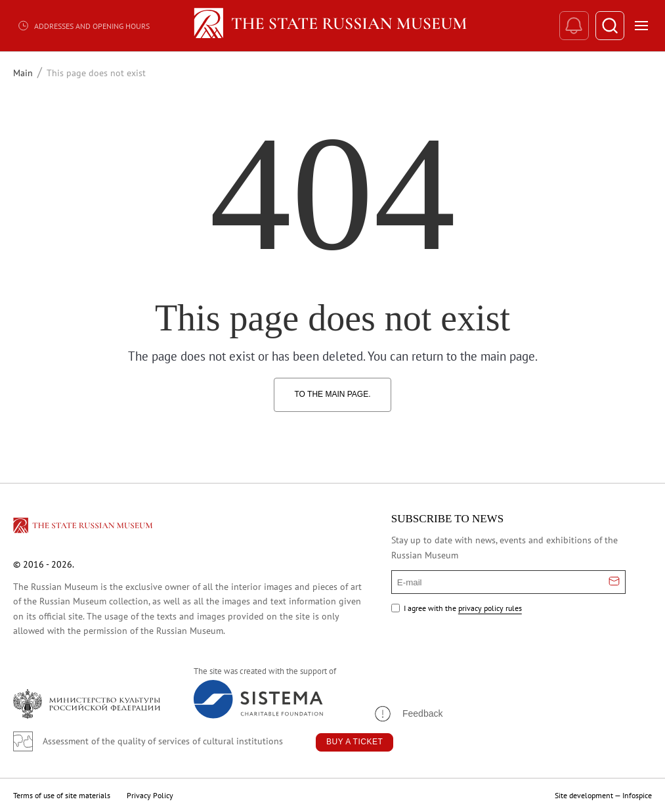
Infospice (637, 795)
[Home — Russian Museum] (332, 26)
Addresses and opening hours (83, 26)
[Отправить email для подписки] (614, 582)
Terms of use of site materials (62, 795)
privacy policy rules (490, 608)
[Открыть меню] (641, 26)
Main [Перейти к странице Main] (23, 73)
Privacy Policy (150, 795)
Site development (584, 795)
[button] (408, 714)
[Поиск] (610, 26)
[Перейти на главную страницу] (84, 528)
